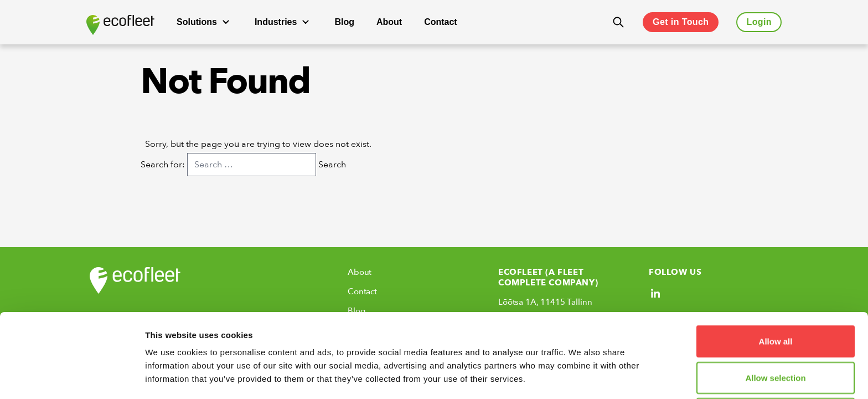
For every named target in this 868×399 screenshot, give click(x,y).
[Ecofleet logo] (120, 25)
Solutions (205, 22)
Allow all (776, 262)
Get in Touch (681, 22)
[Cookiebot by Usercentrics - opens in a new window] (72, 377)
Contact (441, 22)
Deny (776, 335)
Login (759, 22)
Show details (581, 377)
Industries (283, 22)
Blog (344, 22)
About (389, 22)
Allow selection (775, 299)
